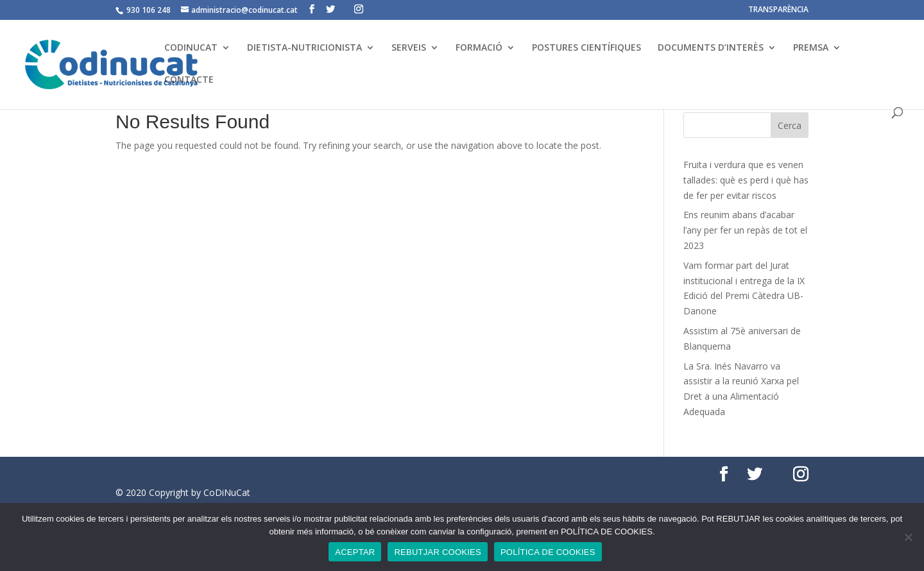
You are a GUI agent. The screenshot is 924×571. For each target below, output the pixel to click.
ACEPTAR (355, 552)
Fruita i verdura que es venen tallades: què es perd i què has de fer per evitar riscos (746, 180)
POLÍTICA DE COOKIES (548, 552)
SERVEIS (409, 48)
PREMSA (811, 48)
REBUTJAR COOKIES (437, 552)
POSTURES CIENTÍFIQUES (586, 48)
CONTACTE (189, 80)
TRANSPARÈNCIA (778, 10)
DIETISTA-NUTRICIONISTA (304, 48)
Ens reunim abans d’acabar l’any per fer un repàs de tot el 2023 (745, 230)
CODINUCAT (191, 48)
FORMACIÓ (479, 48)
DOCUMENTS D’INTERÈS (711, 48)
